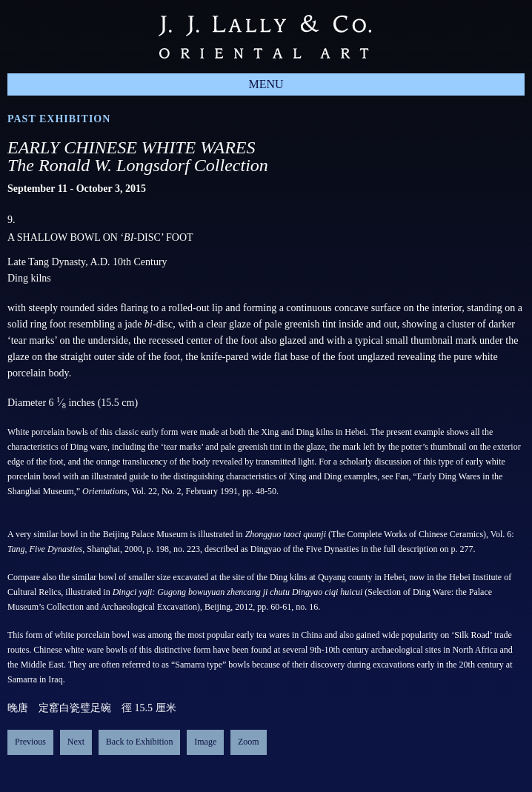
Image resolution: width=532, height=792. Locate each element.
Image (205, 742)
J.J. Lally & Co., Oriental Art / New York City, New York (265, 37)
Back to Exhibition (140, 742)
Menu (266, 84)
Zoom (249, 742)
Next (76, 742)
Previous (30, 742)
